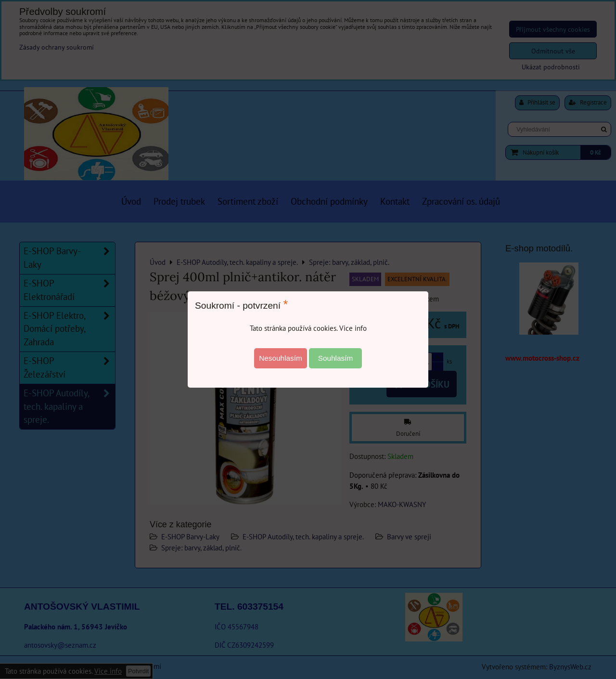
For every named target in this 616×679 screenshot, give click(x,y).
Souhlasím (336, 358)
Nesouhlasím (281, 358)
